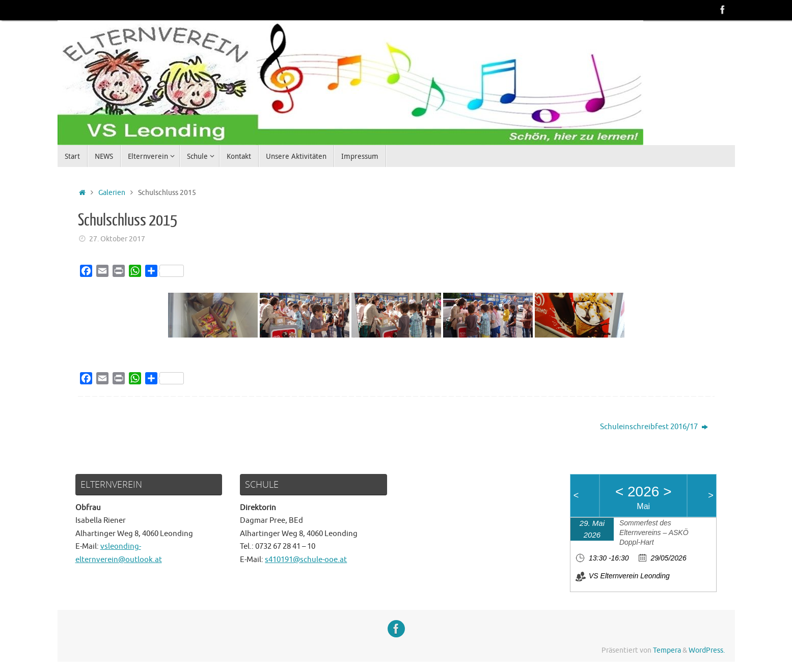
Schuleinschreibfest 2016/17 (654, 427)
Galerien (112, 193)
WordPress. (707, 650)
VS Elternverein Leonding (629, 576)
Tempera (667, 650)
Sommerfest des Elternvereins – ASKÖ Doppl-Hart (654, 533)
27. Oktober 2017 (117, 239)
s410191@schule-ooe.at (306, 560)
